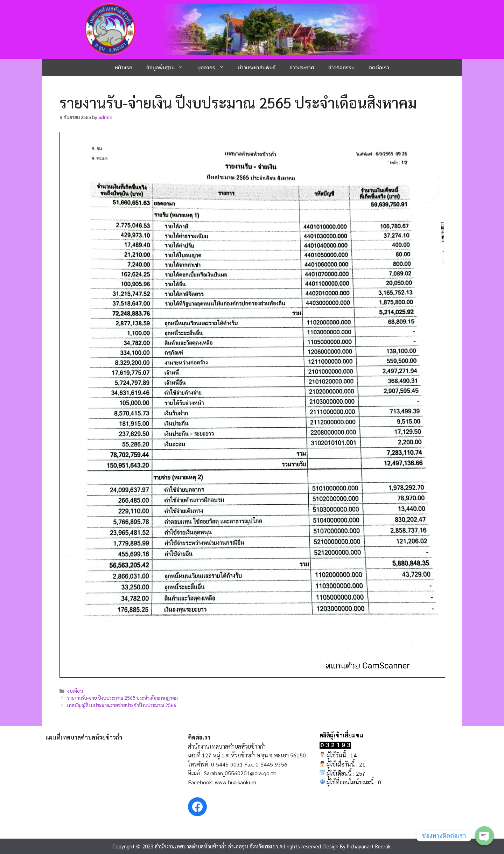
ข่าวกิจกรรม (341, 67)
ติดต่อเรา (379, 67)
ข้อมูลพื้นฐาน (168, 68)
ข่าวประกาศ (302, 67)
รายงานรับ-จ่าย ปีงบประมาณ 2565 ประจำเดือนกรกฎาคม (122, 698)
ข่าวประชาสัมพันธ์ (257, 67)
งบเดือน (75, 691)
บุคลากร (214, 68)
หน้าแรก (124, 67)
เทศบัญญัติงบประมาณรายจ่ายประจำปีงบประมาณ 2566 (122, 705)
